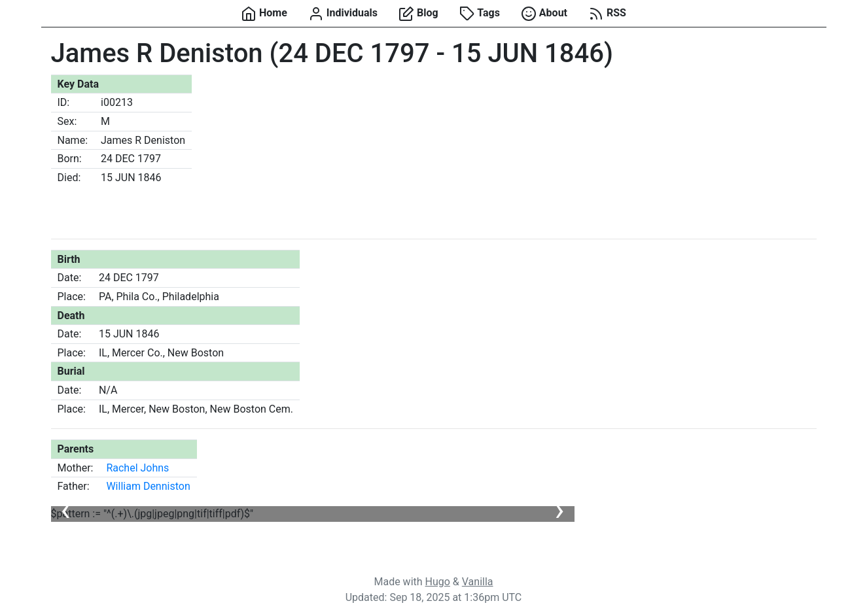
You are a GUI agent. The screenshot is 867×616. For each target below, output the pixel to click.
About (544, 14)
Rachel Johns (137, 468)
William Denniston (148, 486)
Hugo (438, 582)
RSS (607, 14)
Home (264, 14)
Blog (418, 14)
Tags (480, 14)
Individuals (343, 14)
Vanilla (478, 582)
